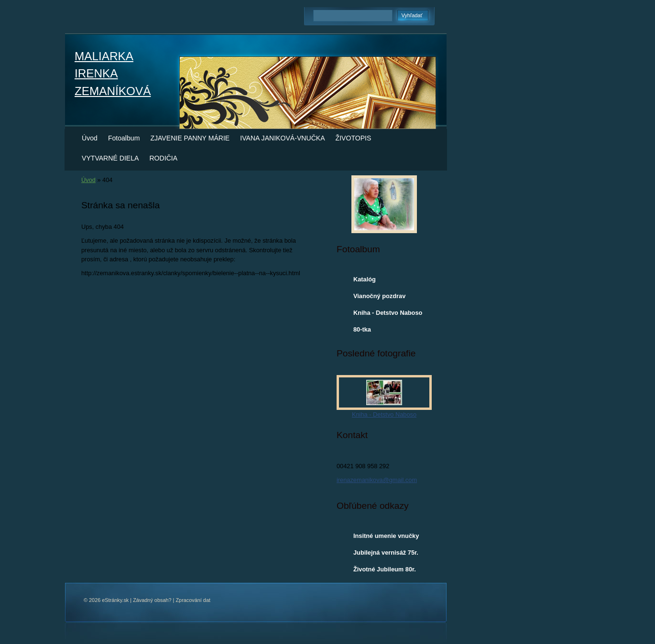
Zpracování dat (193, 600)
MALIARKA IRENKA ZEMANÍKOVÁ (113, 74)
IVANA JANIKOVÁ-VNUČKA (282, 138)
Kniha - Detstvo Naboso (388, 313)
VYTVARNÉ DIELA (110, 158)
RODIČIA (163, 158)
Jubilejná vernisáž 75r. (386, 553)
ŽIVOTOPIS (354, 138)
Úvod (90, 138)
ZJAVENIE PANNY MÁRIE (190, 138)
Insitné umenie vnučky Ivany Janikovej (386, 538)
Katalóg (365, 279)
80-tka (362, 329)
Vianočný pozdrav (379, 296)
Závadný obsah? (152, 600)
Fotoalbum (124, 138)
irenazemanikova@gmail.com (377, 480)
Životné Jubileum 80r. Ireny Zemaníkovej (385, 571)
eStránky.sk (115, 600)
